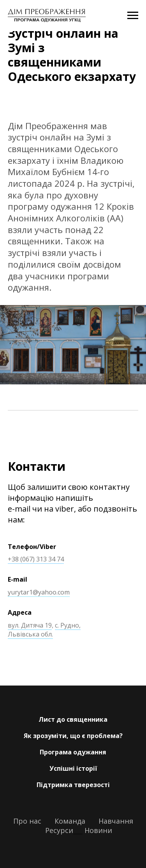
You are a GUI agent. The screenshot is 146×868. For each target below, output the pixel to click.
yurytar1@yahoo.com (39, 592)
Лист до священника (73, 719)
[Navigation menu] (133, 16)
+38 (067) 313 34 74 (36, 559)
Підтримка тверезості (73, 785)
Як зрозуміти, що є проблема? (73, 736)
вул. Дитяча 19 (30, 625)
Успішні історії (73, 768)
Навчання (115, 821)
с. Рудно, (68, 625)
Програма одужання (73, 752)
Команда (70, 821)
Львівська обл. (30, 634)
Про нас (27, 821)
